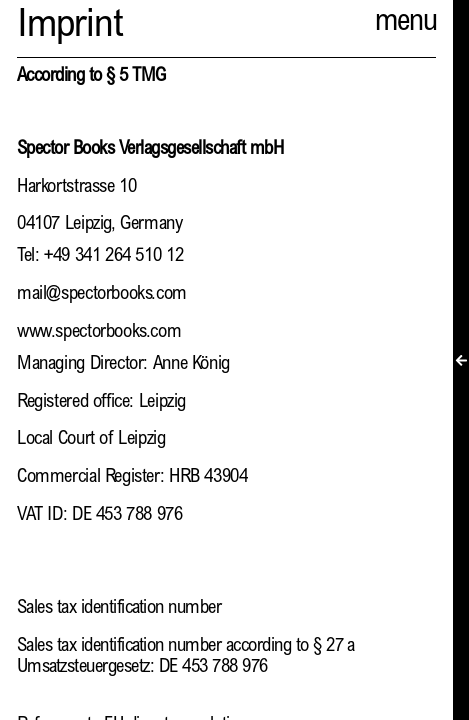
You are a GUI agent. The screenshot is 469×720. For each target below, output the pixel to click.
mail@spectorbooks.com (102, 294)
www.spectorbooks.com (99, 332)
